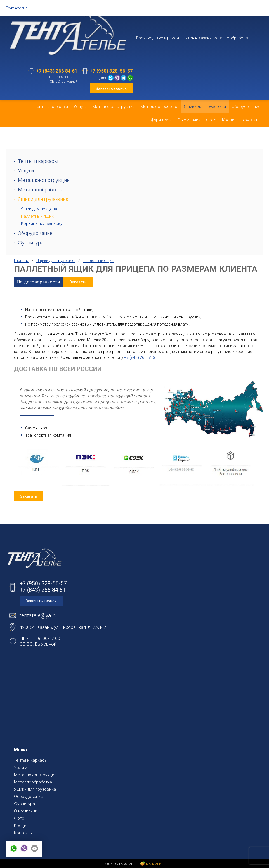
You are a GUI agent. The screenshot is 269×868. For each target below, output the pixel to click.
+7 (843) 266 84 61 (57, 71)
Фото (211, 120)
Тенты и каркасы (51, 107)
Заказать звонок (111, 88)
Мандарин (152, 864)
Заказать (78, 282)
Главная (22, 261)
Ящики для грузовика (205, 107)
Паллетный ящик (37, 216)
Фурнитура (161, 120)
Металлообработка (159, 107)
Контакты (251, 120)
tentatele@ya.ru (39, 616)
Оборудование (246, 107)
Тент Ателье (16, 8)
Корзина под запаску (42, 223)
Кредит (229, 120)
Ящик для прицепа (39, 209)
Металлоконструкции (114, 107)
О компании (189, 120)
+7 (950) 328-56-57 (111, 71)
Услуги (80, 107)
